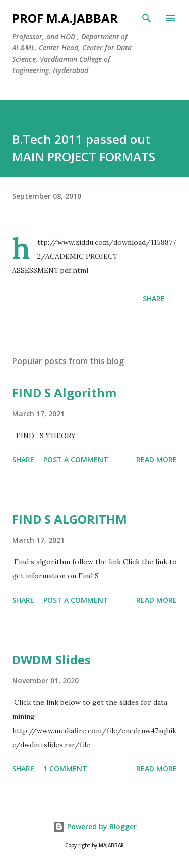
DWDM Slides (51, 659)
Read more (156, 459)
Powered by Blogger (95, 826)
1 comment (65, 769)
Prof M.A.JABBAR (65, 18)
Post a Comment (76, 459)
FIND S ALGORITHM (70, 519)
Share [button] (154, 298)
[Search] (147, 18)
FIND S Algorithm (64, 392)
